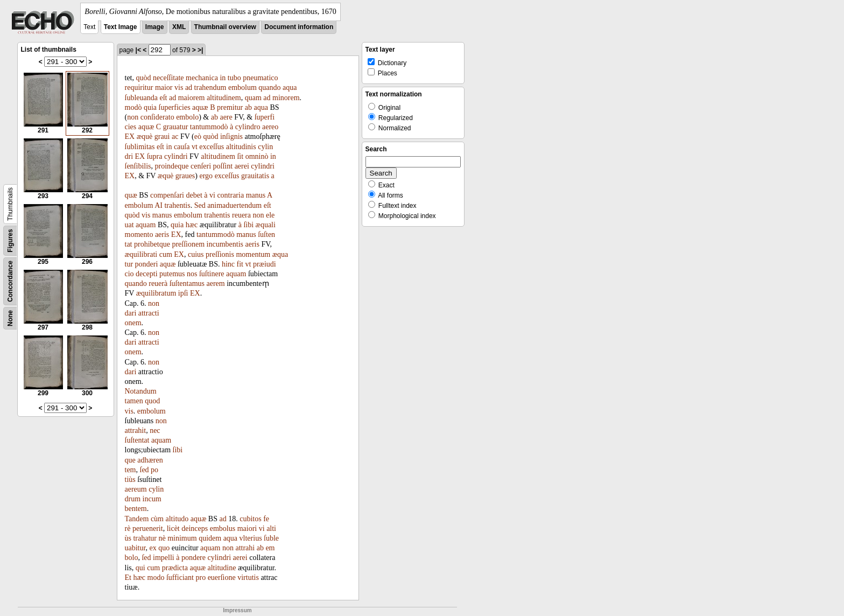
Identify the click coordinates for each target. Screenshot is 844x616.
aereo (270, 127)
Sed (200, 205)
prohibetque (152, 244)
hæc (192, 225)
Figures (10, 240)
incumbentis (225, 244)
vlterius (251, 538)
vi (212, 195)
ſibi (248, 225)
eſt (163, 98)
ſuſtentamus (187, 283)
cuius (196, 254)
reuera (241, 215)
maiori (247, 528)
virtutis (248, 577)
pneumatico (260, 78)
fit (240, 264)
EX (130, 136)
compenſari (167, 195)
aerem (216, 283)
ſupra (155, 156)
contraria (230, 195)
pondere (194, 558)
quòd (144, 78)
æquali (266, 225)
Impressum (237, 610)
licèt (173, 528)
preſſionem (188, 244)
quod (152, 401)
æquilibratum (156, 293)
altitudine (222, 568)
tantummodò (209, 127)
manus (256, 195)
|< (138, 50)
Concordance (10, 281)
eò (198, 136)
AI (159, 205)
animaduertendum (234, 205)
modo (156, 577)
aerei (242, 166)
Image (155, 27)
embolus (223, 528)
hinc (228, 264)
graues (185, 176)
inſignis (231, 136)
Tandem (137, 519)
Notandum (141, 391)
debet (194, 195)
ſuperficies (175, 107)
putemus (172, 274)
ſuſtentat (137, 440)
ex (153, 548)
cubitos (250, 519)
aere (226, 117)
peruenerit (148, 528)
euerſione (222, 577)
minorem (286, 98)
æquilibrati (141, 254)
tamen (134, 401)
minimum (182, 538)
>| (200, 50)
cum (166, 254)
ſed (145, 470)
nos (192, 274)
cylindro (248, 127)
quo (164, 548)
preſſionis (220, 254)
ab (248, 107)
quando (269, 87)
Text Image (121, 27)
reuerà (158, 283)
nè (162, 538)
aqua (290, 87)
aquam (146, 225)
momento (139, 234)
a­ (273, 176)
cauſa (182, 147)
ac (175, 136)
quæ (131, 195)
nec (155, 430)
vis (179, 87)
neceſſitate (168, 78)
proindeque (172, 166)
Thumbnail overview (225, 27)
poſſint (223, 166)
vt (195, 147)
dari (131, 313)
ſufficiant (180, 577)
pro (201, 577)
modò (133, 107)
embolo (187, 117)
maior (164, 87)
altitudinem (224, 98)
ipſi (183, 293)
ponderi (147, 264)
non (133, 117)
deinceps (195, 528)
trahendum (210, 87)
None (10, 318)
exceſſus (212, 147)
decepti (146, 274)
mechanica (202, 78)
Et (128, 577)
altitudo (177, 519)
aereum (136, 489)
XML (179, 27)
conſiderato (157, 117)
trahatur (145, 538)
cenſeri (201, 166)
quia (150, 107)
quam (253, 98)
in (223, 78)
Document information (299, 27)
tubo (234, 78)
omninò (257, 156)
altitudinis (241, 147)
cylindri (176, 156)
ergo (206, 176)
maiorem (192, 98)
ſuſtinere (212, 274)
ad (189, 87)
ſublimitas (140, 147)
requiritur (139, 87)
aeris (162, 234)
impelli (164, 558)
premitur (230, 107)
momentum (253, 254)
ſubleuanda (141, 98)
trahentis (177, 205)
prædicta (175, 568)
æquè (145, 136)
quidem (210, 538)
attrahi (245, 548)
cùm (157, 519)
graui (162, 136)
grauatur (176, 127)
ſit (240, 156)
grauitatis (255, 176)
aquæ (200, 107)
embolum (242, 87)
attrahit (136, 430)
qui (140, 568)
